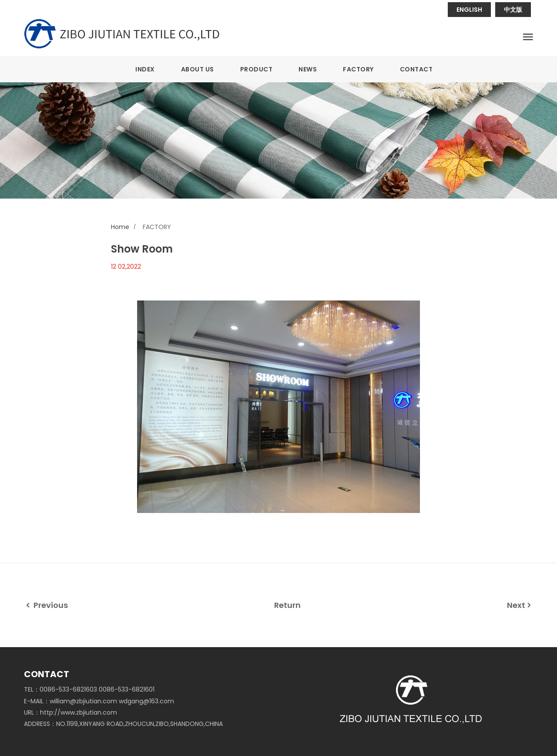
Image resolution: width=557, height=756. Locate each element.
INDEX (145, 69)
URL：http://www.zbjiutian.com (70, 712)
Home (120, 227)
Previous (46, 605)
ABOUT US (198, 69)
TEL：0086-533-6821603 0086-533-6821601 (89, 689)
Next (520, 605)
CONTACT (416, 69)
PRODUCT (257, 69)
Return (287, 605)
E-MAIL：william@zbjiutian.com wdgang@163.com (99, 701)
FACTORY (358, 69)
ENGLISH (469, 10)
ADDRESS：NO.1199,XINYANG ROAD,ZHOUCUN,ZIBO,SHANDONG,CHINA (123, 724)
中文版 (513, 10)
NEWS (308, 69)
